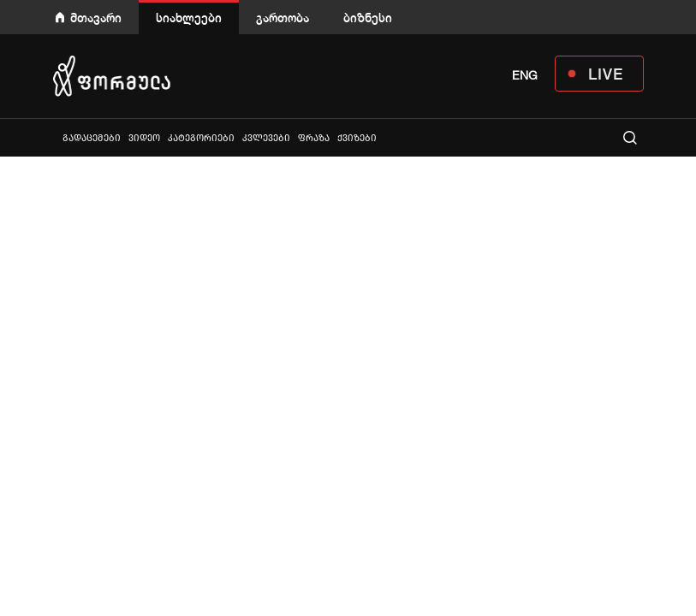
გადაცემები (92, 138)
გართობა (283, 18)
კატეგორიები (201, 138)
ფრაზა (314, 138)
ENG (525, 75)
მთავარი (96, 18)
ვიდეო (144, 138)
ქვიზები (357, 138)
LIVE (606, 74)
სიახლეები (189, 18)
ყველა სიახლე (55, 137)
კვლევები (266, 138)
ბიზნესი (368, 18)
